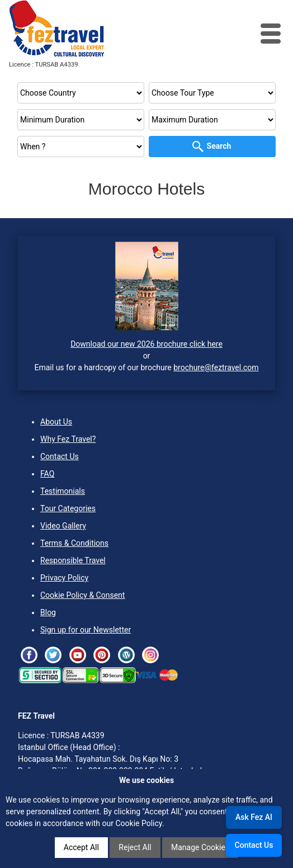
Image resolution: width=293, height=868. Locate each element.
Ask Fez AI (254, 817)
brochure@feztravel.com (216, 367)
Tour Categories (68, 508)
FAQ (47, 474)
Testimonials (63, 491)
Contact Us (60, 456)
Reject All (135, 847)
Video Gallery (63, 526)
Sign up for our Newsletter (86, 630)
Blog (48, 612)
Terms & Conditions (74, 543)
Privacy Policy (64, 578)
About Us (56, 422)
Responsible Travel (73, 560)
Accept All (81, 847)
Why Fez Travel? (68, 439)
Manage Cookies (200, 847)
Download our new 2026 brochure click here (146, 344)
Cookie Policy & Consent (82, 595)
